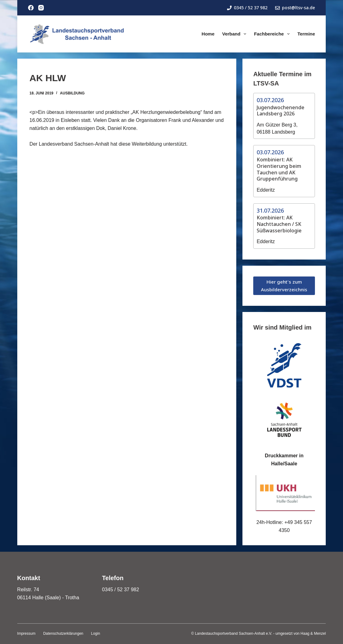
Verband (235, 34)
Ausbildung (72, 93)
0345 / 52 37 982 (247, 8)
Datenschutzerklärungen (63, 634)
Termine (306, 34)
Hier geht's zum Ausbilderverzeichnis (284, 286)
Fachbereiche (273, 34)
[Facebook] (31, 8)
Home (208, 34)
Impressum (26, 634)
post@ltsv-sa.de (295, 8)
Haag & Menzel (313, 634)
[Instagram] (41, 8)
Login (95, 634)
